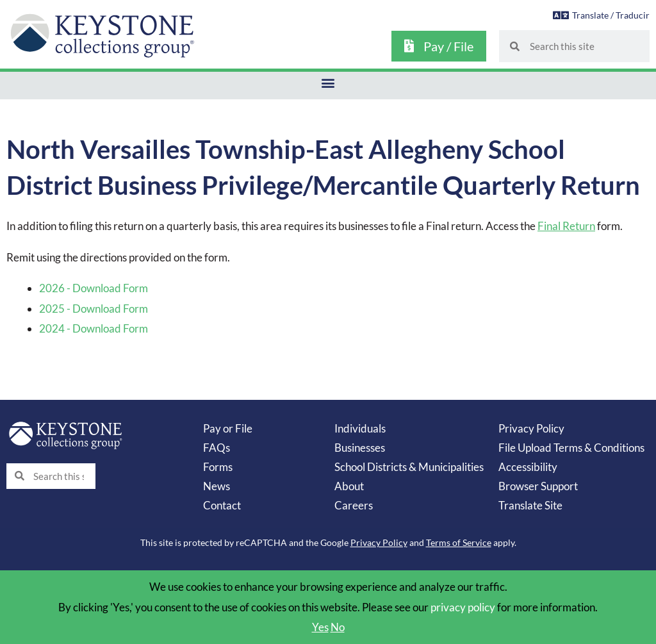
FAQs (217, 448)
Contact (222, 505)
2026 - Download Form (94, 288)
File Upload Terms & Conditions (571, 448)
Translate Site (530, 505)
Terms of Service (459, 542)
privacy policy (463, 607)
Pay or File (228, 428)
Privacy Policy (531, 428)
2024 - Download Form (94, 328)
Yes (320, 627)
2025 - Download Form (94, 309)
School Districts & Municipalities (409, 467)
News (217, 486)
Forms (218, 467)
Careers (354, 505)
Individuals (360, 428)
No (338, 627)
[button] (328, 82)
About (349, 486)
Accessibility (528, 467)
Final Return (566, 226)
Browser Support (538, 486)
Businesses (360, 448)
